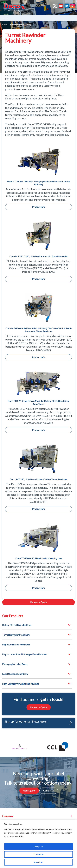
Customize (38, 854)
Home (5, 25)
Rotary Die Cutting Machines (17, 625)
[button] (70, 723)
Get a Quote (29, 791)
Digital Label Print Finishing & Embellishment (25, 654)
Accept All (38, 846)
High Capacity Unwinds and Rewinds (21, 684)
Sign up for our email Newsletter (38, 722)
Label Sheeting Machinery (15, 674)
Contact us (49, 791)
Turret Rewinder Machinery (16, 635)
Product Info (38, 207)
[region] (38, 844)
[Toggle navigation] (6, 18)
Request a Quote (39, 602)
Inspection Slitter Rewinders (16, 645)
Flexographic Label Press (15, 664)
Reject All (39, 862)
